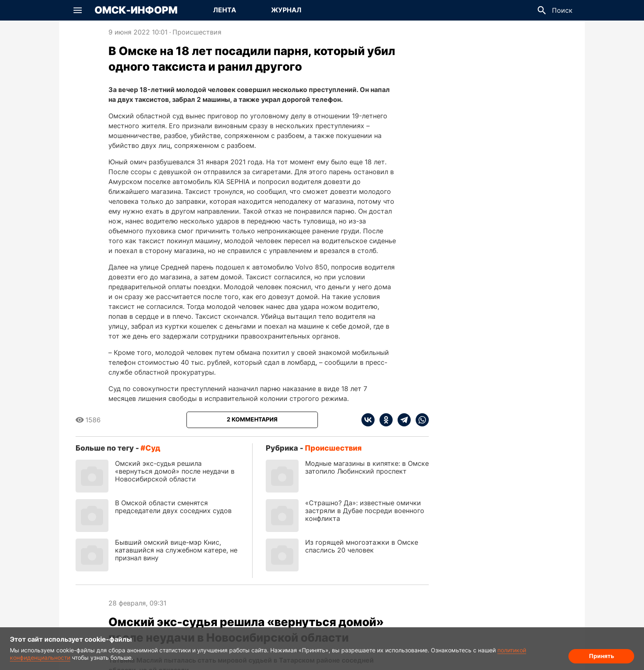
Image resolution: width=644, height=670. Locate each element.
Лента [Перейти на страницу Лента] (225, 10)
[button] (78, 10)
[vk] (368, 420)
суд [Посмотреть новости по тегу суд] (153, 448)
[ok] (384, 420)
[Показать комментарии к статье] (252, 420)
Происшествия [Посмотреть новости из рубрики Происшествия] (197, 32)
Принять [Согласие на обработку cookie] (601, 656)
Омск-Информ (136, 10)
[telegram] (402, 420)
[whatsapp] (420, 420)
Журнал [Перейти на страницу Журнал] (286, 10)
